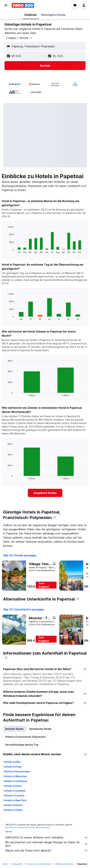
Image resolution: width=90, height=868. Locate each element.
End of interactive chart (6, 250)
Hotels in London (14, 795)
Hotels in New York (15, 800)
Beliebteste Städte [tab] (41, 729)
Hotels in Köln (12, 762)
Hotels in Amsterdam (17, 771)
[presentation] (55, 517)
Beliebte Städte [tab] (14, 729)
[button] (6, 5)
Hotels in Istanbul (15, 791)
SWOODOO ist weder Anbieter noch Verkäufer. (47, 837)
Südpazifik (17, 864)
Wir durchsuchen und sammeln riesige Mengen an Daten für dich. (47, 844)
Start (5, 864)
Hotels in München (15, 776)
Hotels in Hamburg (15, 781)
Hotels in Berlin (13, 805)
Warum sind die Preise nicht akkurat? (47, 850)
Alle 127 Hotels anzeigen (20, 555)
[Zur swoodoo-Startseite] (23, 5)
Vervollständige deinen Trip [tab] (22, 745)
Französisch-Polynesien (39, 864)
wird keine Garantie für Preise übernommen (27, 827)
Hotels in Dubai (13, 810)
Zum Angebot (44, 585)
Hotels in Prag (12, 767)
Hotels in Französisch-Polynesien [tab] (25, 737)
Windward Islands (64, 864)
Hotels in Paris (13, 786)
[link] (45, 493)
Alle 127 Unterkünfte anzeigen (24, 609)
